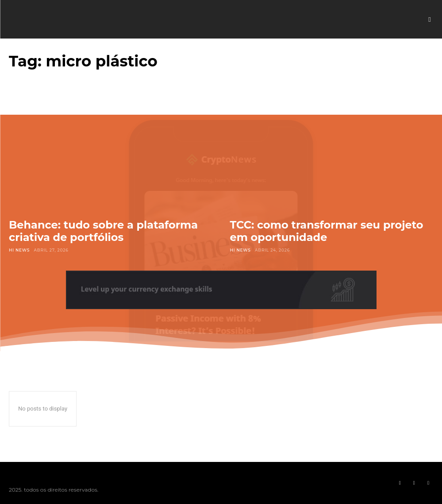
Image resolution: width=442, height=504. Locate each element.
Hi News (19, 250)
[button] (430, 19)
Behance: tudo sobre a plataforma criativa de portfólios (103, 231)
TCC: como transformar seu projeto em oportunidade (327, 231)
